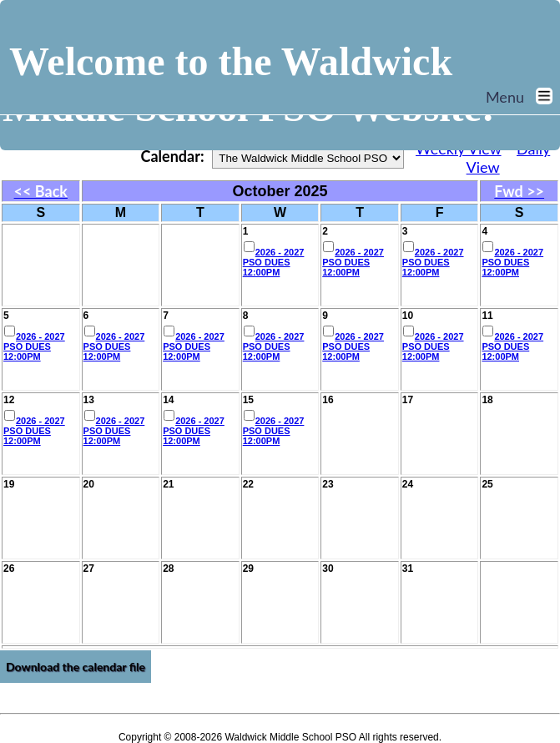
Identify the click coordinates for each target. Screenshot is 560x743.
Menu (523, 97)
